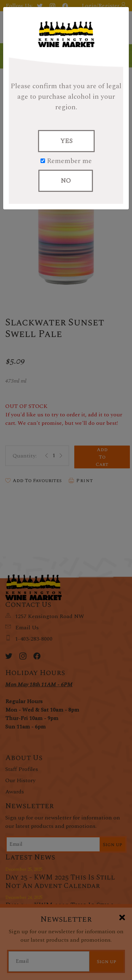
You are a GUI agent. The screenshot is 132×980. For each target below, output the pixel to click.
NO (66, 181)
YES (66, 141)
